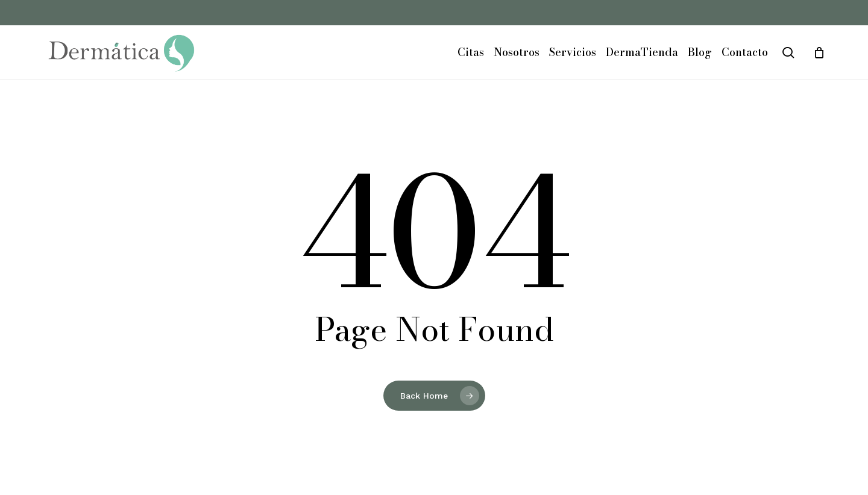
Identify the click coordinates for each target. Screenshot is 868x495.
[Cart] (819, 52)
